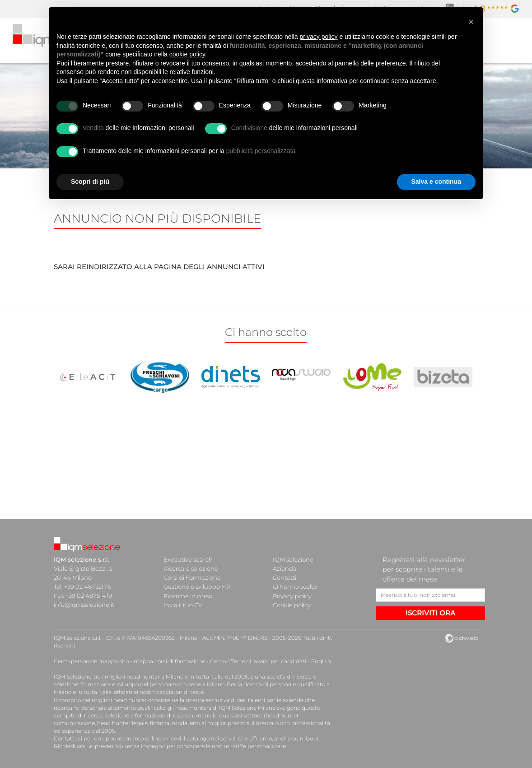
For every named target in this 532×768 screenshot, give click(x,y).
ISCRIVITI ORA (430, 613)
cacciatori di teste (180, 692)
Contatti (285, 577)
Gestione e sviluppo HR (197, 586)
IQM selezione (293, 559)
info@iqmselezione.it (84, 605)
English (321, 661)
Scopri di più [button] (90, 182)
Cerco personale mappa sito (91, 661)
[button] (471, 22)
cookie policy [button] (187, 54)
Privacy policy (292, 596)
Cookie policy (292, 605)
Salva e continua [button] (436, 182)
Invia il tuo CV (183, 605)
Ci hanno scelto (295, 586)
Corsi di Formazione (192, 577)
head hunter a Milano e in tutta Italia (175, 677)
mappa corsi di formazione (169, 661)
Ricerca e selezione (191, 568)
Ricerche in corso (188, 596)
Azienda (285, 568)
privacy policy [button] (319, 37)
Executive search (188, 559)
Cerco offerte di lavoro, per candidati (258, 661)
